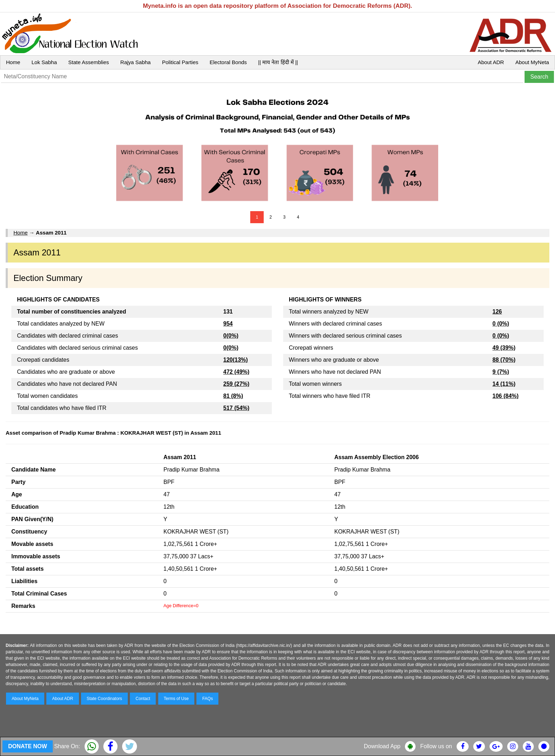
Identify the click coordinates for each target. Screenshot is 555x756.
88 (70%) (504, 360)
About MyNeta (532, 62)
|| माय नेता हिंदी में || (278, 62)
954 (228, 324)
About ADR (491, 62)
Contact (143, 699)
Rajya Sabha (136, 62)
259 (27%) (236, 384)
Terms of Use (176, 699)
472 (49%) (236, 372)
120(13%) (236, 360)
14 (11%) (504, 384)
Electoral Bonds (228, 62)
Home (13, 62)
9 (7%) (501, 372)
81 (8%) (233, 396)
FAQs (207, 699)
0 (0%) (501, 324)
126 (497, 312)
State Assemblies (89, 62)
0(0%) (231, 336)
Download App (382, 746)
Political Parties (180, 62)
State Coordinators (104, 699)
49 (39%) (504, 348)
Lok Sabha (44, 62)
